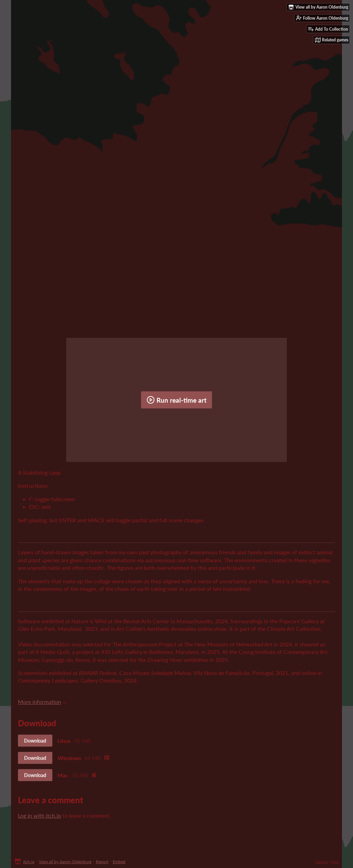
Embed (119, 862)
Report (102, 862)
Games (322, 862)
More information (42, 702)
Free (335, 862)
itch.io (29, 862)
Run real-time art (176, 400)
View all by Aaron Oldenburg (65, 862)
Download (35, 741)
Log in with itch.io (39, 815)
